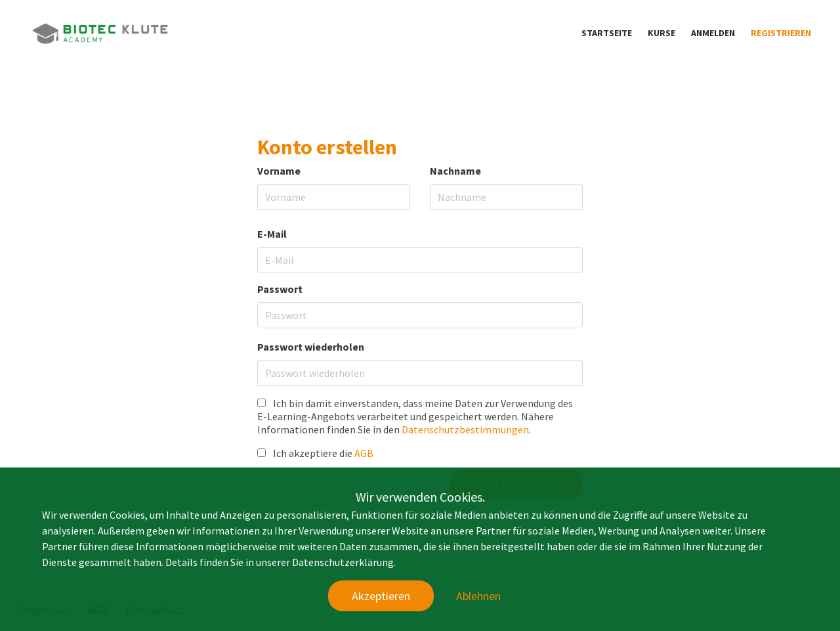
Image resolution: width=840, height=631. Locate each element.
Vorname (279, 171)
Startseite (607, 33)
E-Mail (272, 234)
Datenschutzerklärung (343, 562)
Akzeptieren (381, 596)
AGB (364, 453)
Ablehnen (478, 596)
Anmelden (713, 33)
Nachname (455, 171)
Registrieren (781, 33)
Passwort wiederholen (311, 347)
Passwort (280, 289)
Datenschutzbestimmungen (465, 429)
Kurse (661, 33)
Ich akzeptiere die (315, 453)
